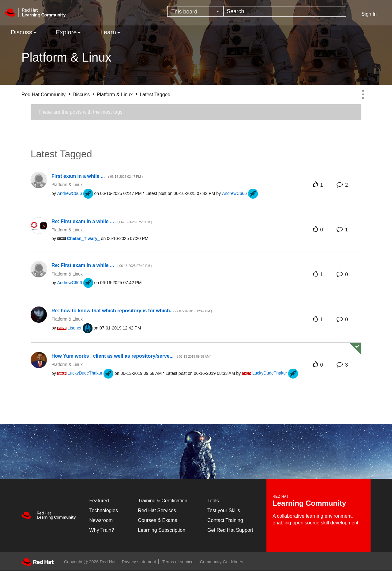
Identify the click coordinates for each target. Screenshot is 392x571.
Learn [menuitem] (108, 32)
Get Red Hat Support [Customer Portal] (230, 530)
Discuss (81, 95)
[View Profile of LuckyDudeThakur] (85, 373)
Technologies (104, 510)
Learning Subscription (162, 530)
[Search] (285, 11)
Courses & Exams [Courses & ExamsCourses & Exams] (157, 520)
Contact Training (225, 520)
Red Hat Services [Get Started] (157, 510)
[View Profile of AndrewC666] (70, 193)
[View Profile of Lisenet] (75, 328)
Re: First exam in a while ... (102, 221)
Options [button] (363, 94)
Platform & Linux (115, 95)
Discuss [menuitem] (21, 32)
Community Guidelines (222, 562)
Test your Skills (224, 510)
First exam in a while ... (97, 176)
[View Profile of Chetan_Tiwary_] (83, 238)
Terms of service (178, 562)
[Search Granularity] (195, 11)
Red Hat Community (43, 95)
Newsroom (101, 520)
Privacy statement (139, 562)
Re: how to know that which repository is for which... (132, 311)
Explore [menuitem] (66, 32)
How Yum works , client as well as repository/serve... (131, 356)
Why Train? (102, 530)
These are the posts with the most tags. (81, 112)
